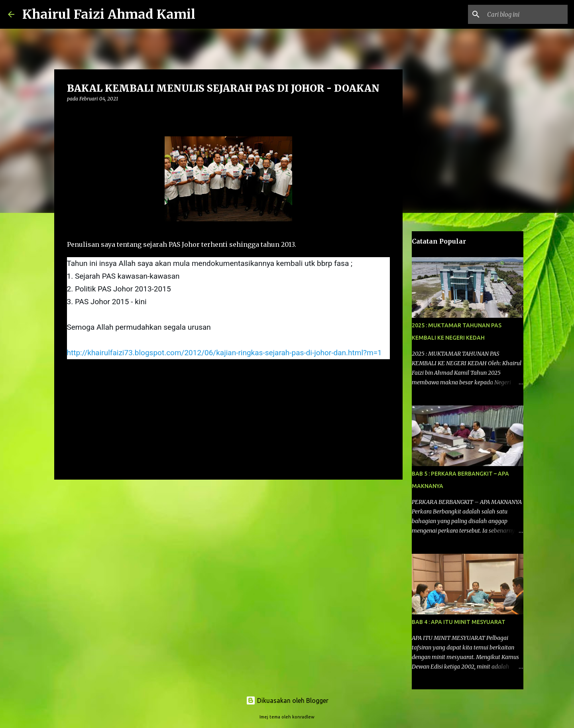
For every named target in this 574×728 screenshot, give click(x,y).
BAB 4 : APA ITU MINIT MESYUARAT (459, 622)
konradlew (303, 717)
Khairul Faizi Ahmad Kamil (109, 14)
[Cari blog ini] (526, 14)
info (76, 376)
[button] (72, 115)
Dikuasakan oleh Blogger (287, 700)
